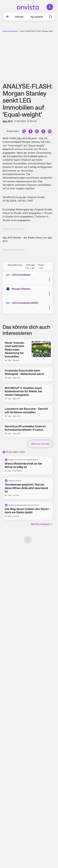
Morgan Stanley (21, 289)
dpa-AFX (8, 121)
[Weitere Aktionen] (49, 280)
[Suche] (51, 17)
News (23, 31)
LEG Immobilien (21, 275)
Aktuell (19, 17)
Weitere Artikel (40, 444)
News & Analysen (10, 31)
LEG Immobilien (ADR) (25, 303)
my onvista (37, 17)
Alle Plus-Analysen (42, 524)
